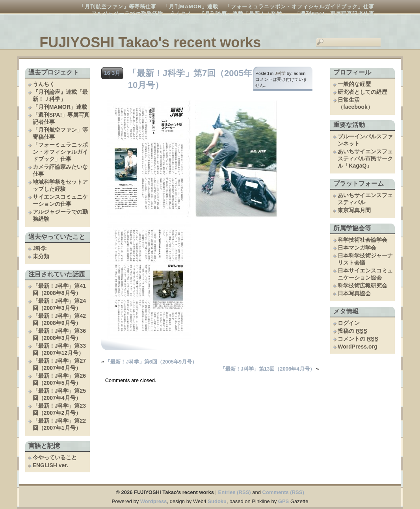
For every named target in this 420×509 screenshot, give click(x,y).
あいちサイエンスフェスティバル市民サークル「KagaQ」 (365, 158)
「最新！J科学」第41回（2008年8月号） (59, 289)
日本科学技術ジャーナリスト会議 (365, 259)
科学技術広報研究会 (362, 285)
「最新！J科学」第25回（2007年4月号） (59, 394)
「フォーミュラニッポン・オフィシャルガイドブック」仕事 (300, 7)
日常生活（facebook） (355, 103)
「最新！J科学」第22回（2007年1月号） (59, 424)
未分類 (41, 256)
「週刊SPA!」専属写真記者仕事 (335, 14)
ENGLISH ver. (50, 465)
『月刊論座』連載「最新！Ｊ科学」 (243, 14)
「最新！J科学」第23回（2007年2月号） (59, 409)
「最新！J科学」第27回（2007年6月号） (59, 364)
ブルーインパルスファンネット (365, 140)
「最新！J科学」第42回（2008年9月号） (59, 319)
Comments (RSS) (283, 492)
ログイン (349, 323)
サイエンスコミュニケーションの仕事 (254, 21)
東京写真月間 (354, 210)
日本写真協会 (354, 293)
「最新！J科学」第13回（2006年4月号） (268, 369)
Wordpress (154, 501)
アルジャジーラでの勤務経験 (127, 14)
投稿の (352, 331)
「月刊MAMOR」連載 (191, 7)
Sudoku (217, 501)
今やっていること (55, 457)
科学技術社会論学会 (362, 240)
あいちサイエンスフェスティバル (365, 199)
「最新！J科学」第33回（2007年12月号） (59, 349)
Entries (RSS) (235, 492)
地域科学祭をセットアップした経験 (156, 21)
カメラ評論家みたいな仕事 (341, 21)
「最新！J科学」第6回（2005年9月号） (151, 362)
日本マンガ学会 (357, 248)
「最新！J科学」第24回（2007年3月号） (59, 304)
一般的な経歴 (354, 84)
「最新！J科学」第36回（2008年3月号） (59, 334)
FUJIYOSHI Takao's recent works (150, 42)
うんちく (181, 14)
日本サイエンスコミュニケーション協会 (365, 274)
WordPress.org (357, 347)
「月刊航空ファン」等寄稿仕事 (118, 7)
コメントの (358, 339)
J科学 (40, 248)
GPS (283, 501)
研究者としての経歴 (362, 92)
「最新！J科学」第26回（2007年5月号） (59, 379)
